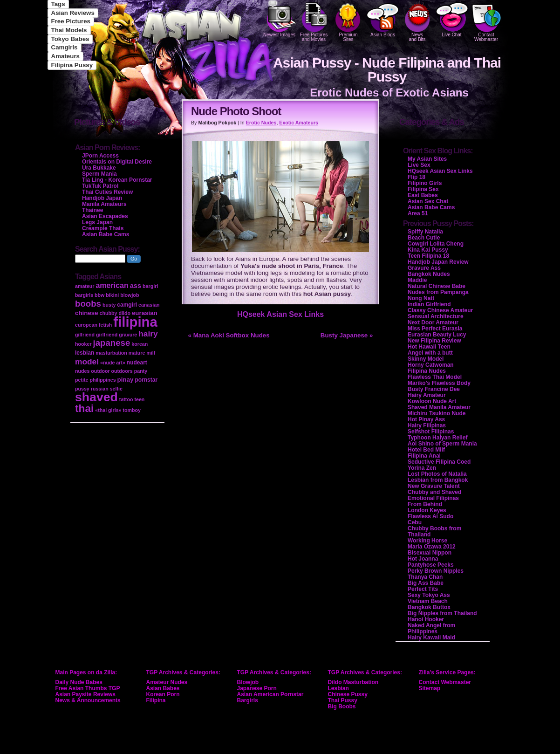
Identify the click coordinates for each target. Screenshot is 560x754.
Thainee (92, 210)
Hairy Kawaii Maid (431, 637)
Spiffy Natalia (425, 232)
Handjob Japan (102, 198)
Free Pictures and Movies (314, 21)
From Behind (425, 504)
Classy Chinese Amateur (440, 310)
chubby (109, 313)
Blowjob (248, 682)
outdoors (122, 371)
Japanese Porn (257, 688)
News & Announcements (88, 700)
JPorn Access (100, 156)
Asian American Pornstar (270, 694)
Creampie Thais (103, 228)
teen (139, 399)
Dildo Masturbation (353, 682)
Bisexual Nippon (430, 553)
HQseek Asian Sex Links (280, 314)
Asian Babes (163, 688)
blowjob (130, 295)
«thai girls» (108, 410)
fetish (105, 325)
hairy (148, 334)
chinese (87, 313)
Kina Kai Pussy (428, 250)
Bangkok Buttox (429, 607)
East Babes (423, 195)
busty (109, 305)
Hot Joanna (423, 559)
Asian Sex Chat (428, 201)
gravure (128, 335)
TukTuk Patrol (100, 186)
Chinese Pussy (348, 694)
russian (100, 389)
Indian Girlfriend (429, 304)
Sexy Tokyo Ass (429, 595)
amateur (85, 286)
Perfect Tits (423, 589)
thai (84, 408)
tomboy (131, 410)
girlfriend (107, 335)
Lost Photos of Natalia (437, 474)
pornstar (146, 380)
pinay (126, 380)
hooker (83, 344)
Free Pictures (71, 21)
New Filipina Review (434, 341)
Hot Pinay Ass (426, 419)
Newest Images (280, 19)
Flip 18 (417, 177)
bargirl (150, 286)
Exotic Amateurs (299, 123)
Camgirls (65, 47)
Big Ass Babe (426, 583)
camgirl (127, 305)
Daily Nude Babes (79, 682)
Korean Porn (163, 694)
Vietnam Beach (428, 601)
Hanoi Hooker (426, 619)
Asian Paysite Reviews (85, 694)
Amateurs (65, 56)
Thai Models (69, 30)
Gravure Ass (424, 268)
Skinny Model (426, 359)
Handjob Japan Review (438, 262)
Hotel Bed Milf (426, 450)
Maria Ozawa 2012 (432, 547)
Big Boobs (342, 706)
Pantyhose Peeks (431, 565)
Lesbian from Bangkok (438, 480)
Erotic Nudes (261, 123)
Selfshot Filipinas (431, 432)
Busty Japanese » (347, 335)
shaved (96, 397)
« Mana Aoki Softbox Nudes (229, 335)
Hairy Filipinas (427, 425)
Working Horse (427, 541)
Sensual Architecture (436, 316)
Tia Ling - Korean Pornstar (117, 180)
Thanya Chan (425, 577)
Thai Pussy (343, 700)
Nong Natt (421, 298)
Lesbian (338, 688)
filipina (135, 322)
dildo (124, 313)
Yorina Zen (422, 468)
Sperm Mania (99, 174)
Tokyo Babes (70, 39)
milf (151, 353)
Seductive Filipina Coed (439, 462)
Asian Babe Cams (431, 207)
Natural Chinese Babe (437, 286)
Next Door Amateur (433, 322)
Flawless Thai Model (435, 377)
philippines (102, 380)
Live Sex (419, 165)
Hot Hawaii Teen (429, 347)
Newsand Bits (417, 21)
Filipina (156, 700)
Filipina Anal (424, 456)
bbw (99, 295)
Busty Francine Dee (434, 389)
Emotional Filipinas (433, 498)
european (86, 325)
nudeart (137, 363)
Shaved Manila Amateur (439, 407)
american (112, 285)
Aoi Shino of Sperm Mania (442, 444)
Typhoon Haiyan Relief (437, 438)
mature (137, 353)
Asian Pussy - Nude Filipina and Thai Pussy (387, 70)
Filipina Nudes (427, 371)
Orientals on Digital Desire (117, 162)
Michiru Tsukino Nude (437, 413)
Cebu (415, 522)
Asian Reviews (73, 13)
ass (136, 286)
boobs (88, 304)
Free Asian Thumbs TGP (88, 688)
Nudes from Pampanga (438, 292)
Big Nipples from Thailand (442, 613)
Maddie (417, 280)
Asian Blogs (383, 19)
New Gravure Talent (434, 486)
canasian (149, 305)
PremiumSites (348, 21)
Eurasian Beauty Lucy (437, 335)
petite (82, 380)
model (87, 362)
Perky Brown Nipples (436, 571)
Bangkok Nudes (429, 274)
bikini (112, 295)
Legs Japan (97, 222)
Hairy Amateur (427, 395)
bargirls (84, 295)
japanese (112, 343)
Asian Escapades (105, 216)
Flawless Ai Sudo (430, 516)
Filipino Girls (425, 183)
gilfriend (85, 335)
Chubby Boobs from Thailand (434, 531)
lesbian (85, 353)
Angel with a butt (430, 353)
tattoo (126, 399)
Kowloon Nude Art (432, 401)
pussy (82, 389)
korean (140, 344)
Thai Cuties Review (107, 192)
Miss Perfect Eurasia (435, 329)
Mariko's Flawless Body (439, 383)
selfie (116, 389)
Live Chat (452, 19)
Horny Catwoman (431, 365)
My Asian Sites (427, 159)
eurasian (145, 313)
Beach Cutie (424, 238)
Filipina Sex (423, 189)
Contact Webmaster (486, 21)
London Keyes (427, 510)
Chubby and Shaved (434, 492)
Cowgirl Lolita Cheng (436, 244)
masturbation (111, 353)
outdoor (100, 371)
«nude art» (113, 363)
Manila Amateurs (104, 204)
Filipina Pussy (72, 65)
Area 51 (418, 213)
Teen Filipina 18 (428, 256)
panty (141, 371)
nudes (82, 371)
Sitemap (430, 688)
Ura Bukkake (99, 168)
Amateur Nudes (167, 682)
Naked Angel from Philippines (431, 628)
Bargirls (248, 700)
